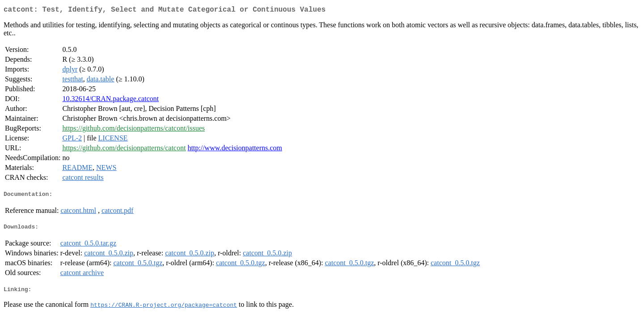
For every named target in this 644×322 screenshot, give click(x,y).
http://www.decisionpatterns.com (235, 150)
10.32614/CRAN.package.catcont (110, 100)
